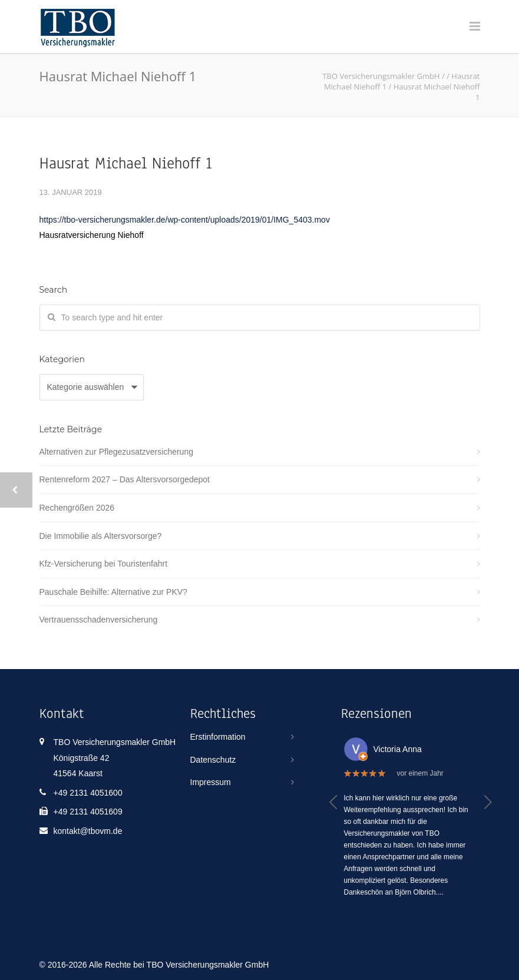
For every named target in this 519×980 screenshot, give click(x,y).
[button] (334, 802)
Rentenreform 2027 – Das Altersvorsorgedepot (125, 479)
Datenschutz (213, 760)
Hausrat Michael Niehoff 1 (126, 163)
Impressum (211, 782)
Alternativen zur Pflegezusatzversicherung (116, 452)
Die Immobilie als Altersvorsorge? (101, 536)
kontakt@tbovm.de (88, 831)
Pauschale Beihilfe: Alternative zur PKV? (113, 592)
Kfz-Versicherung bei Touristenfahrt (104, 564)
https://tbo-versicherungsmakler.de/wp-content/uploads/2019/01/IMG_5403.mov (185, 220)
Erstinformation (218, 737)
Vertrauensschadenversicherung (99, 620)
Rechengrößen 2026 (77, 508)
